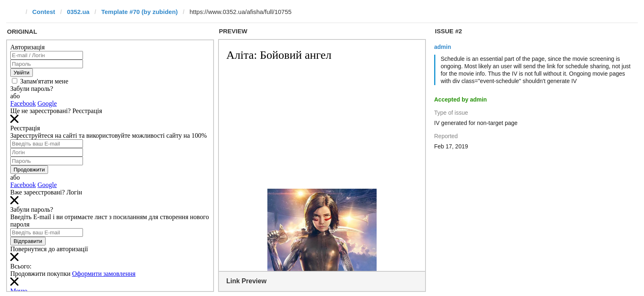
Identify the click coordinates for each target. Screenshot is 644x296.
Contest (44, 12)
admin (443, 47)
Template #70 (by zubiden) (139, 12)
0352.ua (78, 12)
